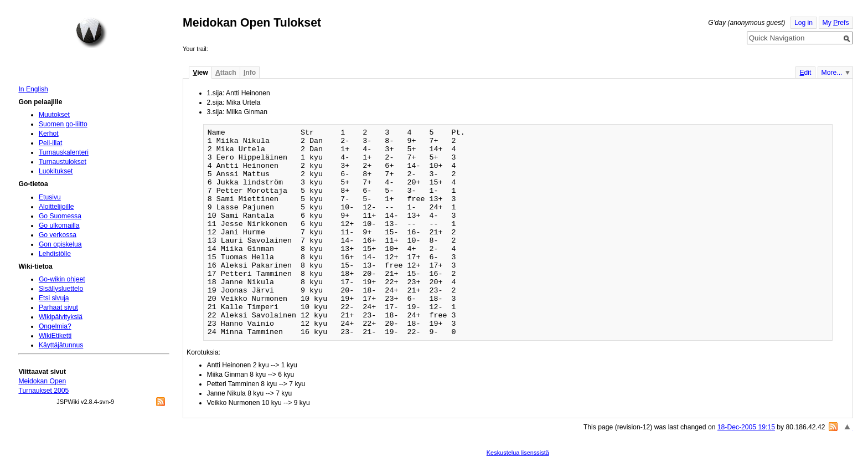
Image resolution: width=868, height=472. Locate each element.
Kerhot (49, 134)
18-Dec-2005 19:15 (746, 427)
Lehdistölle (55, 254)
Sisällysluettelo (61, 289)
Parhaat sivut (58, 307)
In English (33, 89)
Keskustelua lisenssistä (518, 453)
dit (805, 73)
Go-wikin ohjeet (62, 279)
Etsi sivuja (54, 298)
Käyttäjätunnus (61, 345)
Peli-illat (51, 143)
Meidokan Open (42, 381)
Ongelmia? (55, 326)
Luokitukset (56, 171)
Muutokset (54, 115)
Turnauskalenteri (64, 152)
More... (832, 73)
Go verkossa (58, 235)
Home (91, 33)
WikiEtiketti (55, 336)
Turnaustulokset (63, 162)
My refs (836, 23)
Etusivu (50, 197)
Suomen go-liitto (63, 124)
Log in (804, 23)
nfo (250, 73)
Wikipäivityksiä (61, 317)
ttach (226, 73)
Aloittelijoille (56, 207)
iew (200, 73)
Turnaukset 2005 (43, 391)
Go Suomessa (60, 216)
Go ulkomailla (59, 225)
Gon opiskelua (60, 244)
